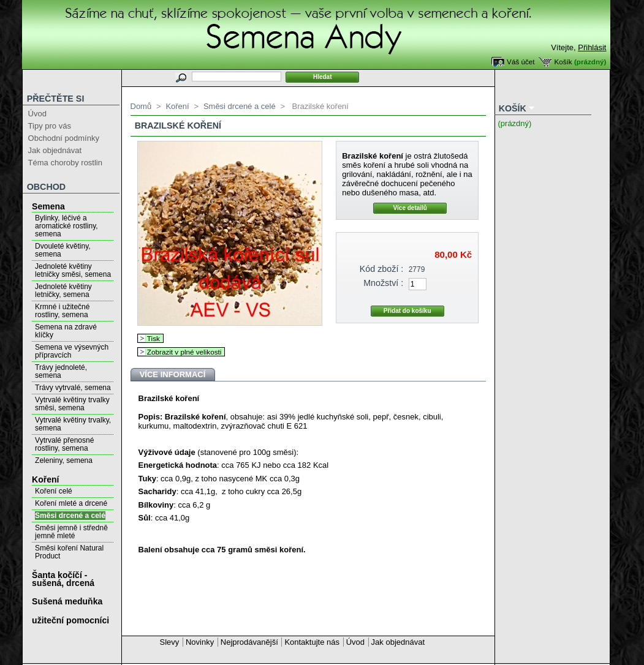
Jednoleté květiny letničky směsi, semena (73, 270)
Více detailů (410, 208)
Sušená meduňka (67, 601)
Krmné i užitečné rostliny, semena (62, 311)
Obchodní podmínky (64, 138)
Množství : (383, 283)
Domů (141, 106)
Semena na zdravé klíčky (66, 331)
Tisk (153, 338)
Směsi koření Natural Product (69, 552)
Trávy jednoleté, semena (61, 371)
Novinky (200, 642)
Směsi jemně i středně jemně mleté (71, 532)
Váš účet (521, 62)
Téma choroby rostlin (65, 163)
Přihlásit (592, 47)
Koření (45, 479)
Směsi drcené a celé (70, 516)
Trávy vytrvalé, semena (73, 388)
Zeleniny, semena (64, 460)
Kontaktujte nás (312, 642)
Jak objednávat (55, 150)
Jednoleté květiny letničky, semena (63, 291)
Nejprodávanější (249, 642)
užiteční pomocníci (70, 620)
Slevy (170, 642)
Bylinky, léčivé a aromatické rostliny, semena (66, 226)
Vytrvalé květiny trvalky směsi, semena (72, 404)
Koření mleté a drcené (71, 503)
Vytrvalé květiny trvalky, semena (73, 424)
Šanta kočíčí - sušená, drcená (63, 579)
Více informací (173, 374)
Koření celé (54, 491)
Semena (48, 206)
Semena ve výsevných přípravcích (72, 351)
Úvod (37, 114)
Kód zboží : (382, 269)
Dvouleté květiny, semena (63, 250)
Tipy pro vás (50, 126)
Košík (563, 62)
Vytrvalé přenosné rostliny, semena (64, 444)
